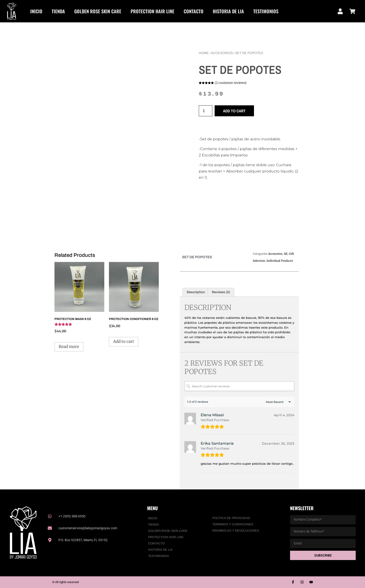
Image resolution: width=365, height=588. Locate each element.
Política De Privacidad (231, 518)
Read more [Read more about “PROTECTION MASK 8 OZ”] (69, 347)
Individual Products (280, 261)
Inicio (36, 11)
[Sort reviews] (278, 402)
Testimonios (266, 11)
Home (204, 53)
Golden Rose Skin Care (98, 11)
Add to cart (234, 111)
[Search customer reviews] (239, 386)
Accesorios (222, 53)
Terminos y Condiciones (233, 524)
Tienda (58, 11)
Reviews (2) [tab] (221, 292)
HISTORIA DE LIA (228, 11)
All (286, 254)
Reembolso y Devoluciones (236, 531)
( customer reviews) (231, 83)
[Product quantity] (206, 111)
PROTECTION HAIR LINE (152, 11)
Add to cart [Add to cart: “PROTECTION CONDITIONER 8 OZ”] (124, 341)
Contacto (194, 11)
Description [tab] (196, 292)
